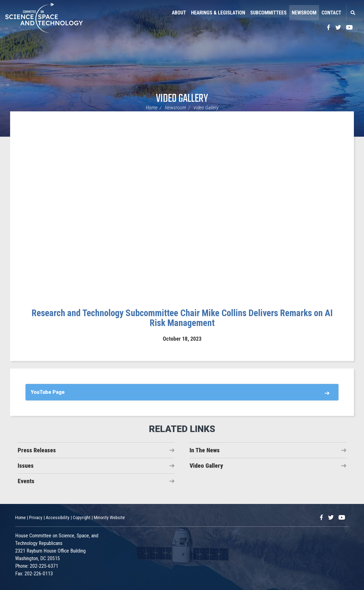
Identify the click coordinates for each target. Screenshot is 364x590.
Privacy (36, 517)
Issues (26, 466)
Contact (331, 13)
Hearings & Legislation (218, 13)
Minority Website (109, 517)
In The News (205, 450)
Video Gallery (182, 99)
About (179, 13)
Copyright (82, 517)
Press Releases (37, 450)
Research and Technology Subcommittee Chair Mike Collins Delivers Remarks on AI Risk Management (182, 318)
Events (26, 481)
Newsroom (304, 13)
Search (353, 13)
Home (152, 108)
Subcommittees (268, 13)
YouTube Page (48, 392)
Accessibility (58, 517)
